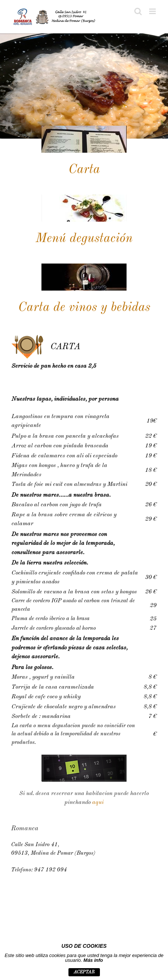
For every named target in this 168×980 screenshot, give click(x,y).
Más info (93, 960)
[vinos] (84, 266)
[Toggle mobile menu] (153, 11)
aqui (98, 802)
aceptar (84, 972)
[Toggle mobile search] (138, 11)
